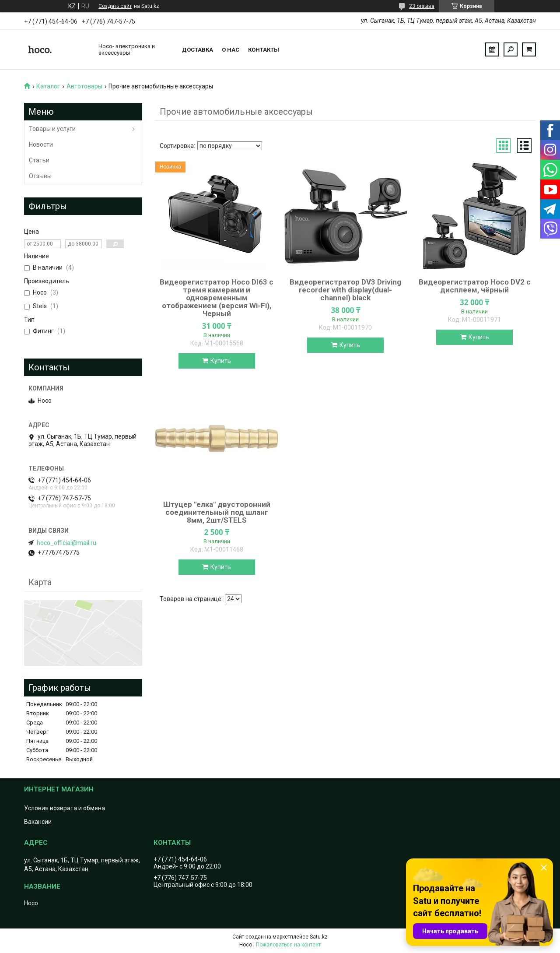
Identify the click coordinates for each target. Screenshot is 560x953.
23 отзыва (422, 6)
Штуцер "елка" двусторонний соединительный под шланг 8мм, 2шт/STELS (217, 512)
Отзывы (40, 176)
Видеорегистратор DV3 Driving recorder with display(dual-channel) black (345, 290)
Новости (41, 144)
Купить (221, 361)
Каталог (48, 86)
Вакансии (38, 822)
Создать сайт (115, 6)
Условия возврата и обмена (65, 808)
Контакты (264, 50)
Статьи (39, 160)
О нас (231, 50)
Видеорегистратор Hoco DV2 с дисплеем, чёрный (475, 286)
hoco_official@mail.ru (66, 543)
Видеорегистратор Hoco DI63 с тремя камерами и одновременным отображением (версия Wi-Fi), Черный (217, 298)
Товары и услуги (52, 129)
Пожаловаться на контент (288, 945)
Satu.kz (319, 937)
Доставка (198, 50)
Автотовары (84, 86)
